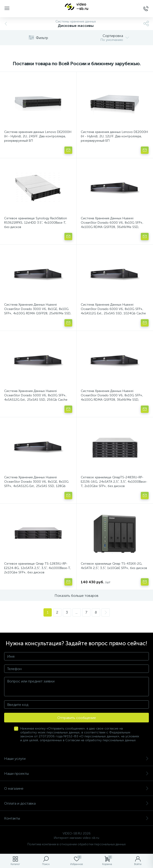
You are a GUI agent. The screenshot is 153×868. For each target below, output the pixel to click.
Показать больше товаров (76, 596)
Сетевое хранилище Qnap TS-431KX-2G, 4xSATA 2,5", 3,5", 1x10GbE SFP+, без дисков (114, 566)
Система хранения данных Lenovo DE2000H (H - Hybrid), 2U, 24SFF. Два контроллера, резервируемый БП (38, 136)
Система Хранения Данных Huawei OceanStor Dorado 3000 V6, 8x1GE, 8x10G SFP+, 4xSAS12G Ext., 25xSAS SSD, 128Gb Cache (36, 484)
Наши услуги (76, 759)
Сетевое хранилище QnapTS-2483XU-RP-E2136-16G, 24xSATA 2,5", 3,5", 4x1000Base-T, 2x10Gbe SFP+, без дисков (114, 482)
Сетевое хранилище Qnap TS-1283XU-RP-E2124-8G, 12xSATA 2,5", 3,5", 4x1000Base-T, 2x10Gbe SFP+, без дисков (38, 568)
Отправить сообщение (77, 718)
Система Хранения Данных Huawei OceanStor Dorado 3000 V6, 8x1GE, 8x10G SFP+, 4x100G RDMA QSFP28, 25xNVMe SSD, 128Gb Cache (38, 311)
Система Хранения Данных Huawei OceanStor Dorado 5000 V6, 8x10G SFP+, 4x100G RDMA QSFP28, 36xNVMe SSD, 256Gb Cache (112, 397)
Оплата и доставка (76, 803)
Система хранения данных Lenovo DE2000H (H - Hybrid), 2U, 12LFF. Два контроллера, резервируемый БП (114, 136)
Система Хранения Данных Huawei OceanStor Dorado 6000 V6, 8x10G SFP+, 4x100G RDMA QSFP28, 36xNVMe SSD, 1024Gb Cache (112, 225)
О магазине (76, 788)
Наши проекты (76, 774)
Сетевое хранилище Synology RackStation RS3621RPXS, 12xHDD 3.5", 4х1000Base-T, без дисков (36, 223)
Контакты (76, 818)
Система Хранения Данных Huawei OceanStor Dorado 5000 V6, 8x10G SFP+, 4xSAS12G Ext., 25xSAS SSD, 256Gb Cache (36, 395)
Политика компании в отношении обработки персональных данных (76, 844)
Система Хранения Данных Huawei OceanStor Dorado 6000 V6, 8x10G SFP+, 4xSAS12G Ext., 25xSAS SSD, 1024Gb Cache (113, 309)
